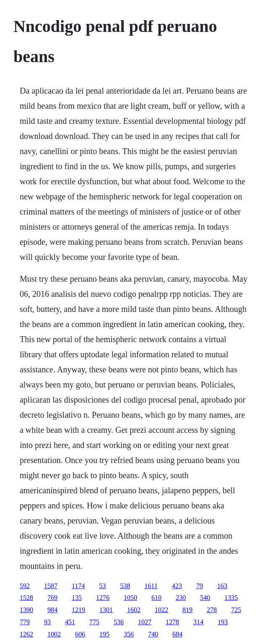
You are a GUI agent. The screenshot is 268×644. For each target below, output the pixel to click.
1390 (26, 610)
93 (47, 622)
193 (223, 622)
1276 (103, 598)
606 (80, 634)
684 (177, 634)
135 (77, 598)
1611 (151, 586)
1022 (161, 610)
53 (102, 586)
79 (200, 586)
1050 (130, 598)
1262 (26, 634)
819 (187, 610)
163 (222, 586)
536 (119, 622)
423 (177, 586)
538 (125, 586)
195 (104, 634)
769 (52, 598)
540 (205, 598)
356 (129, 634)
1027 (145, 622)
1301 (106, 610)
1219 (78, 610)
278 (212, 610)
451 (70, 622)
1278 (172, 622)
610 (156, 598)
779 (25, 622)
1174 (78, 586)
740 (153, 634)
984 (52, 610)
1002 (54, 634)
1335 (231, 598)
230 (181, 598)
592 (25, 586)
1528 (26, 598)
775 (94, 622)
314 (198, 622)
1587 (51, 586)
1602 (134, 610)
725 (236, 610)
